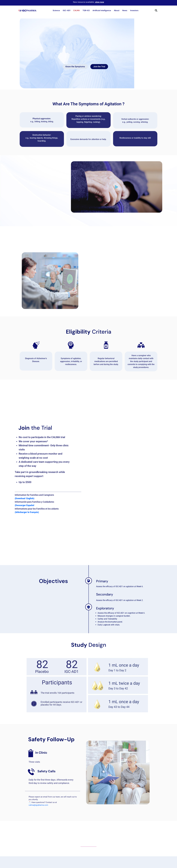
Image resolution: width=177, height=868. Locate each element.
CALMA (76, 10)
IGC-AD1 (67, 10)
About (117, 10)
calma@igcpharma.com (39, 807)
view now (100, 2)
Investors (134, 10)
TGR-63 (86, 10)
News (125, 10)
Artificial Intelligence (102, 10)
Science (56, 10)
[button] (156, 10)
